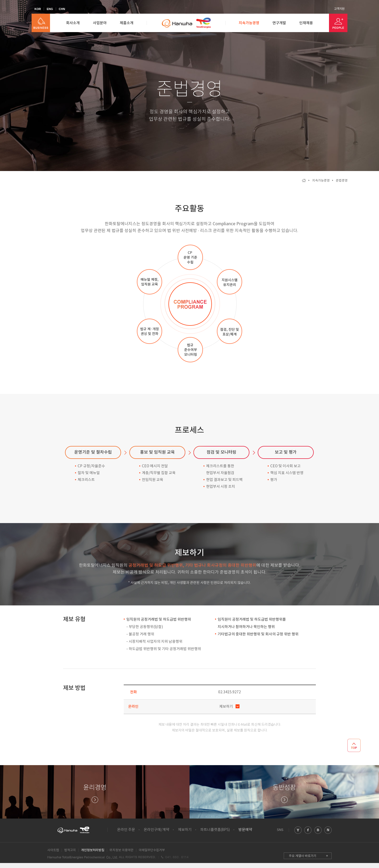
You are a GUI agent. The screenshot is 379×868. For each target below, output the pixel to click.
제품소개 (127, 23)
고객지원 (339, 9)
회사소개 (73, 23)
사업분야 (100, 23)
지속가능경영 (249, 23)
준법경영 (342, 181)
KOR (38, 9)
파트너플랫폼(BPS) (215, 830)
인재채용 (306, 23)
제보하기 (226, 707)
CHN (62, 9)
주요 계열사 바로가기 (303, 856)
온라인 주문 (126, 830)
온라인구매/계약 (156, 830)
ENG (50, 9)
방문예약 (245, 830)
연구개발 (279, 23)
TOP (354, 745)
